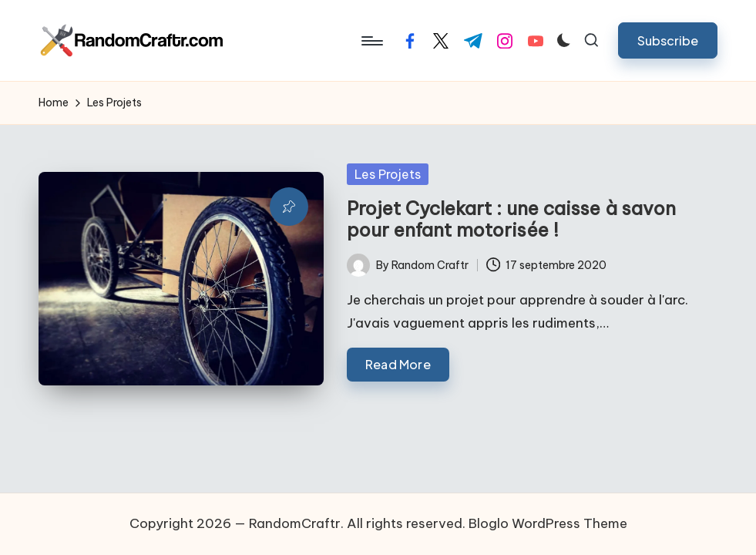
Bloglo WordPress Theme (548, 523)
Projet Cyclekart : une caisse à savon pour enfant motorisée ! (511, 219)
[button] (668, 40)
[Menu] (371, 41)
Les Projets (388, 174)
